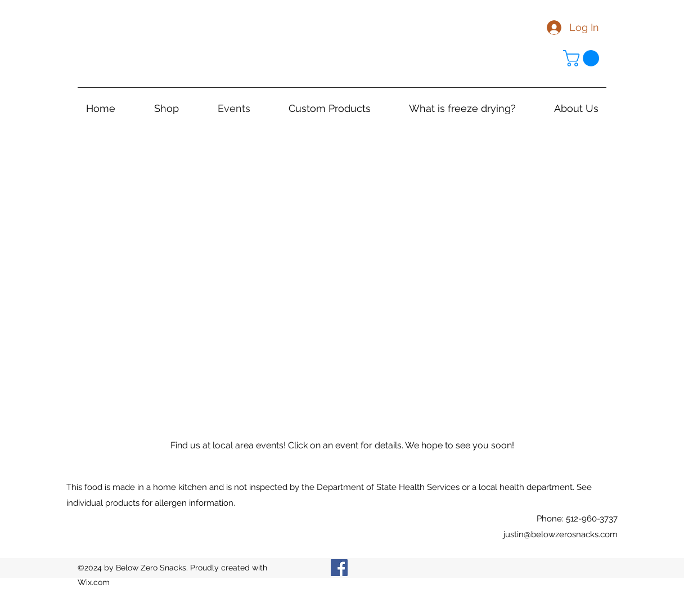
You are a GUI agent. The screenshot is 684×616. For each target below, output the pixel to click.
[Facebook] (339, 568)
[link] (583, 58)
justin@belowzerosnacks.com (561, 534)
